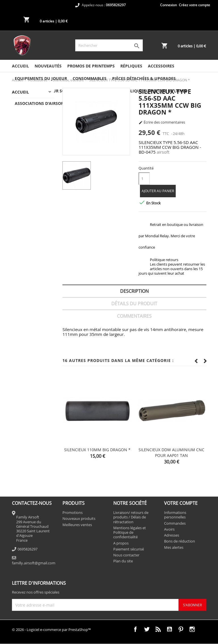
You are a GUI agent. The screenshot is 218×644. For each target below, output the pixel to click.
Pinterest (181, 629)
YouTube (169, 629)
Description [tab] (134, 291)
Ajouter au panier (158, 191)
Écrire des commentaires (162, 122)
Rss (158, 629)
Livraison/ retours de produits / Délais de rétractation (131, 517)
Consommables (90, 78)
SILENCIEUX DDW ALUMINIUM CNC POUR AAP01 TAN (171, 453)
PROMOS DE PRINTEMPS (91, 66)
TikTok (204, 629)
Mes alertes (174, 547)
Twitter (147, 629)
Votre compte (181, 503)
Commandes (175, 523)
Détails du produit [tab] (134, 304)
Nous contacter (126, 555)
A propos (121, 543)
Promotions (73, 512)
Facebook (135, 629)
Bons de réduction (180, 541)
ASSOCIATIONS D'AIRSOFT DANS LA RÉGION (58, 103)
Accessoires (161, 66)
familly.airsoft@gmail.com (34, 563)
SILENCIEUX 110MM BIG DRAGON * (97, 450)
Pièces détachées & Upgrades (144, 78)
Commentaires (134, 316)
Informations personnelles (175, 515)
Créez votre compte (194, 5)
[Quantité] (144, 179)
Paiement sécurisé (129, 549)
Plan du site (123, 561)
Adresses (172, 535)
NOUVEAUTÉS (48, 66)
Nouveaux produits (79, 518)
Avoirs (169, 529)
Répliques (131, 66)
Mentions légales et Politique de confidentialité (130, 532)
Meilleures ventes (77, 525)
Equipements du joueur (41, 78)
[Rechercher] (109, 45)
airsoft (163, 152)
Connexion (168, 5)
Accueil (20, 66)
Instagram (192, 629)
